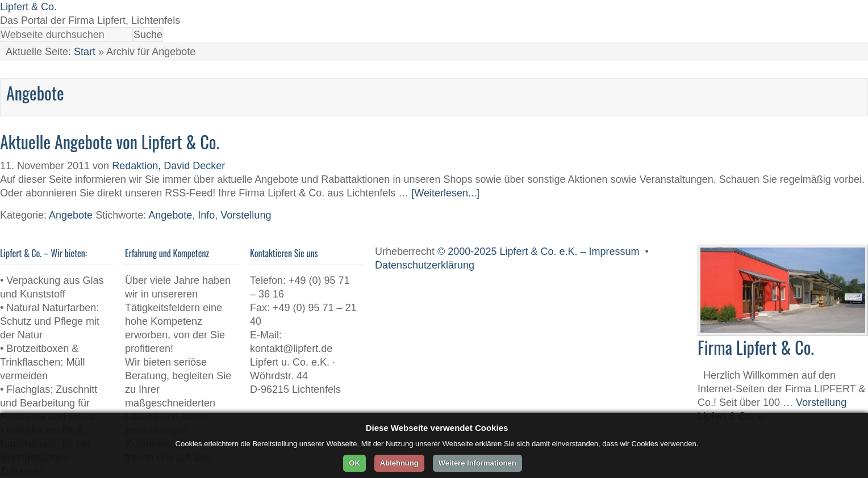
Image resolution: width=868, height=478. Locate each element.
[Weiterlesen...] (445, 193)
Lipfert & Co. (28, 7)
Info (206, 215)
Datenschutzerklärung (425, 265)
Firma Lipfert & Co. (756, 347)
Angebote (71, 215)
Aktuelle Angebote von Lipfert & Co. (110, 142)
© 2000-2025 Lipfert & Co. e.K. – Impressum (538, 251)
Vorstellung (246, 215)
